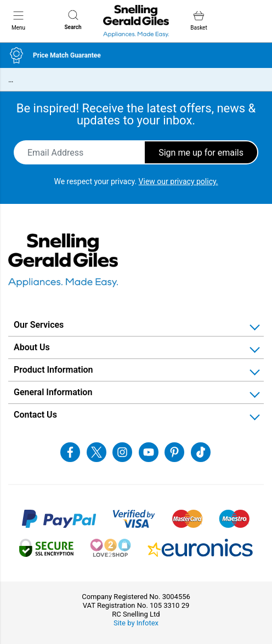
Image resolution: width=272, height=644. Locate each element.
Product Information (53, 370)
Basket (199, 21)
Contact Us (35, 415)
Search (73, 20)
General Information (53, 392)
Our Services (39, 325)
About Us (32, 347)
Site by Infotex (136, 623)
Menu (18, 20)
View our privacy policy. (178, 181)
